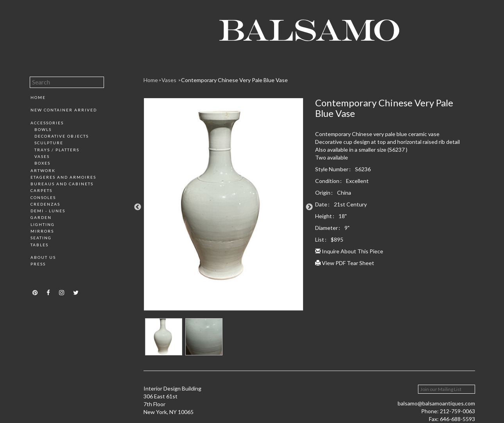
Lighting (43, 224)
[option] (223, 207)
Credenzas (45, 204)
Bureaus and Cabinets (62, 184)
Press (38, 264)
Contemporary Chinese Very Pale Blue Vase (234, 80)
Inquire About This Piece (349, 251)
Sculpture (49, 143)
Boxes (42, 163)
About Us (43, 257)
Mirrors (42, 231)
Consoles (43, 197)
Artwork (43, 170)
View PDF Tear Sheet (345, 263)
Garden (41, 217)
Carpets (41, 190)
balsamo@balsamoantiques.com (436, 403)
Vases (42, 156)
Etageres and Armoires (63, 177)
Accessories (47, 123)
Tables (39, 245)
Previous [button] (138, 207)
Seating (41, 238)
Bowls (43, 129)
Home (38, 97)
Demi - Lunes (48, 211)
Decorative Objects (62, 136)
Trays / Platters (57, 150)
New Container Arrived (64, 110)
